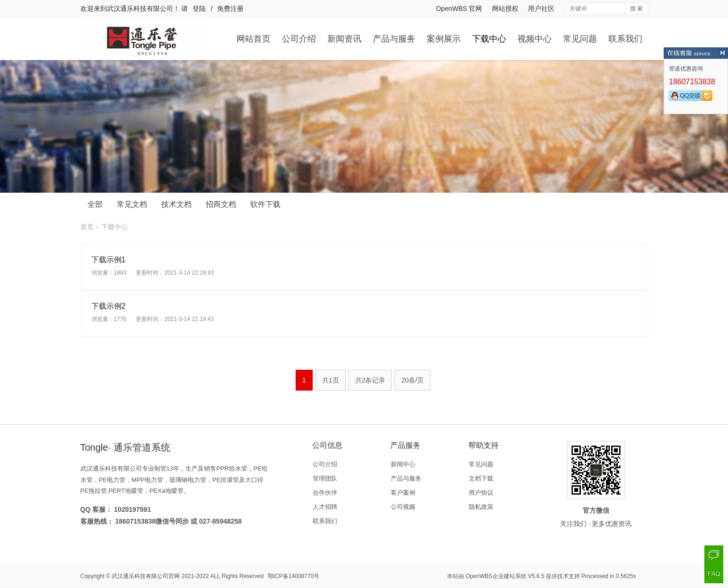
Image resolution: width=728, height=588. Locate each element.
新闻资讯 (344, 39)
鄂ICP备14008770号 (294, 576)
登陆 (199, 9)
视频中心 (535, 39)
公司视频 (403, 507)
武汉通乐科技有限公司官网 (146, 576)
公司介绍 (299, 39)
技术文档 (176, 204)
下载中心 (489, 39)
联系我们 (625, 39)
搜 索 (636, 9)
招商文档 (221, 204)
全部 (95, 204)
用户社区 (541, 9)
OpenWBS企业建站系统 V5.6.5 (505, 576)
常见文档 (132, 204)
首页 (87, 227)
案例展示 (444, 39)
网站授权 (505, 9)
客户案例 (403, 493)
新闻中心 (403, 464)
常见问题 (580, 39)
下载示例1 (109, 260)
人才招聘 (325, 507)
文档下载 (481, 478)
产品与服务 (394, 39)
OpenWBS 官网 (459, 9)
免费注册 (230, 9)
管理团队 (325, 478)
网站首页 (254, 39)
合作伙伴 (325, 493)
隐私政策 (481, 507)
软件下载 (265, 204)
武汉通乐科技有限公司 (140, 9)
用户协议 (481, 493)
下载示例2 (109, 306)
